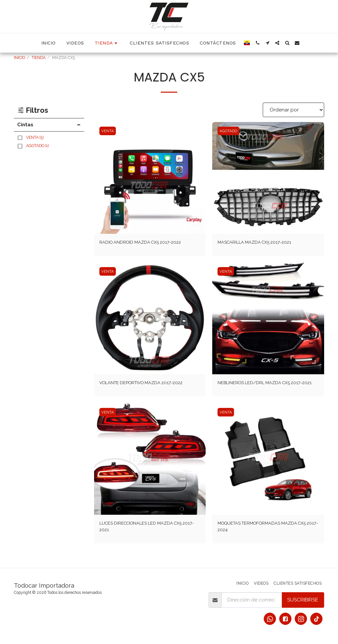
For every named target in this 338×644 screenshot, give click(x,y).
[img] (150, 178)
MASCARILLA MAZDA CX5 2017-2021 (260, 243)
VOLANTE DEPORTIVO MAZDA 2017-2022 (148, 384)
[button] (257, 43)
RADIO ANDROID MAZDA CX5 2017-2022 (146, 243)
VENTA (108, 131)
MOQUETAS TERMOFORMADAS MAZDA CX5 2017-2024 (264, 537)
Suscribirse (303, 600)
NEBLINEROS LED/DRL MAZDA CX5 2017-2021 (266, 388)
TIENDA (39, 58)
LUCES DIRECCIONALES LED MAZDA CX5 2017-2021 (148, 537)
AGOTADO (229, 131)
